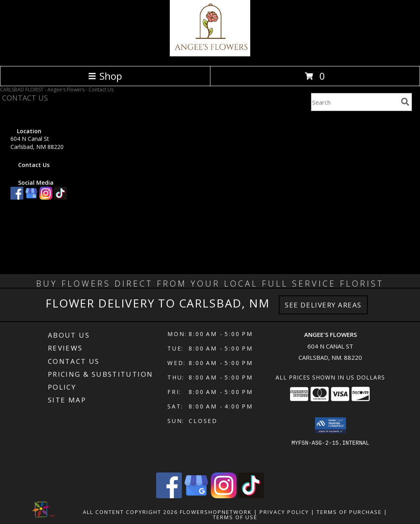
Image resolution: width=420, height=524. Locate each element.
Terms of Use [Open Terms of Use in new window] (235, 517)
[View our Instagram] (46, 197)
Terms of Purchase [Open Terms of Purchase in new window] (349, 512)
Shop (105, 76)
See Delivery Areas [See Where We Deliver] (323, 305)
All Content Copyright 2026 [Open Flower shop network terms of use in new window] (130, 512)
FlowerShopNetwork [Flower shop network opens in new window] (216, 512)
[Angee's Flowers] (210, 54)
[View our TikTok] (60, 197)
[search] (405, 102)
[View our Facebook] (17, 197)
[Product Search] (354, 102)
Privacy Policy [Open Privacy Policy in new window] (284, 512)
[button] (330, 425)
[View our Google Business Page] (31, 197)
